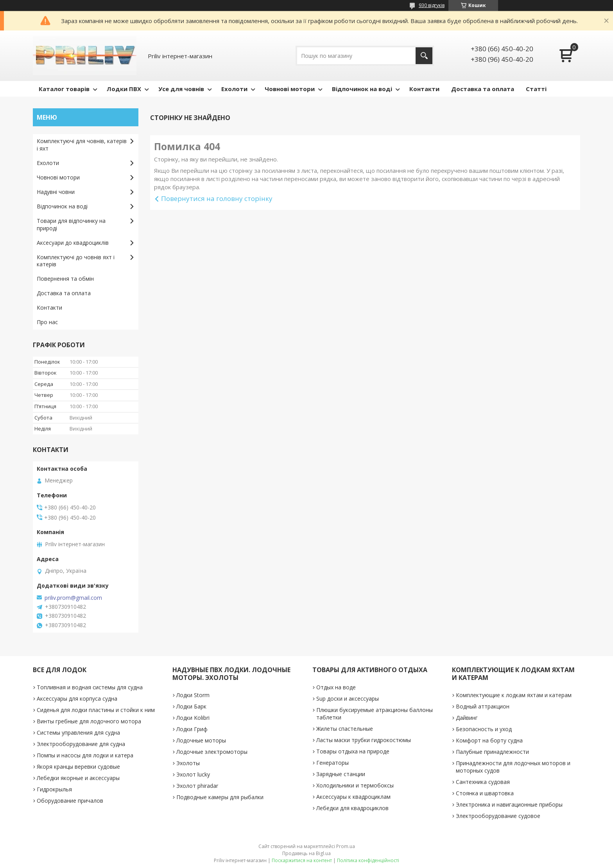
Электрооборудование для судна (81, 744)
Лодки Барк (191, 706)
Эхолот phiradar (197, 786)
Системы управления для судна (78, 733)
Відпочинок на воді (362, 89)
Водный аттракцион (483, 706)
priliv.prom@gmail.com (73, 598)
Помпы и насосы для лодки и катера (85, 755)
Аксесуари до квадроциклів (73, 243)
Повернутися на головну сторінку (217, 198)
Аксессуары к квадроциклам (353, 797)
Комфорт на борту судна (489, 740)
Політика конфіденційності (368, 860)
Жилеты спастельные (345, 729)
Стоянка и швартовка (485, 793)
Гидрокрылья (54, 789)
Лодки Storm (193, 695)
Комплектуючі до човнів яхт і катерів (76, 261)
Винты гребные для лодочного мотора (89, 721)
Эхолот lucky (193, 774)
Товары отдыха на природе (353, 751)
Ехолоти (234, 89)
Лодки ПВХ (124, 89)
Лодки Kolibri (193, 718)
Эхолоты (188, 763)
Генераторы (332, 763)
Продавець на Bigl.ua (306, 853)
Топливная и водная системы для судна (90, 687)
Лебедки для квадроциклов (352, 808)
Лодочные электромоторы (212, 752)
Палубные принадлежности (492, 752)
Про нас (47, 322)
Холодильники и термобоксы (355, 785)
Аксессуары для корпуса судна (77, 699)
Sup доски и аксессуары (348, 699)
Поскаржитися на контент (302, 860)
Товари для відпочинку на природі (71, 224)
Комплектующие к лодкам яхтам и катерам (514, 695)
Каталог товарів (64, 89)
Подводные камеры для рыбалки (220, 797)
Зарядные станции (341, 774)
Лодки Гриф (192, 729)
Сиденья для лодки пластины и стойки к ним (96, 710)
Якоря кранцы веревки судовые (78, 767)
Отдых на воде (336, 687)
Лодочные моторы (201, 740)
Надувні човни (56, 192)
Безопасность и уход (484, 729)
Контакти (424, 89)
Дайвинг (467, 718)
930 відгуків (432, 5)
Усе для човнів (181, 89)
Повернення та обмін (65, 279)
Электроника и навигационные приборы (509, 804)
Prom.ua (346, 846)
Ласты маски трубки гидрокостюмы (364, 740)
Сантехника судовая (483, 782)
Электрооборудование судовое (498, 816)
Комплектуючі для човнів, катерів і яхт (82, 145)
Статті (536, 89)
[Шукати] (424, 56)
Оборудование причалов (70, 801)
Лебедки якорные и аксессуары (78, 778)
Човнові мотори (290, 89)
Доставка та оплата (483, 89)
